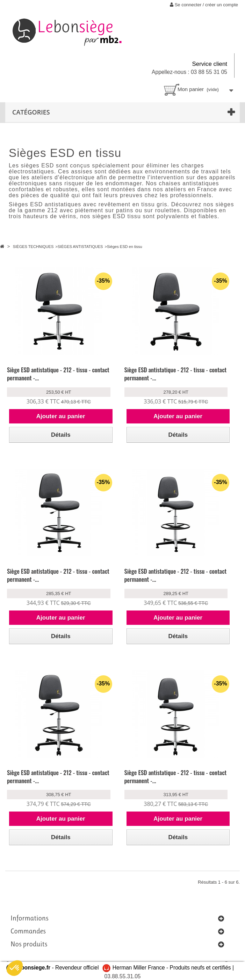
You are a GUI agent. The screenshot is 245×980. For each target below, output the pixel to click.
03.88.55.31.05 (122, 976)
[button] (15, 968)
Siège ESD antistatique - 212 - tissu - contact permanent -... (58, 374)
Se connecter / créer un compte (204, 5)
